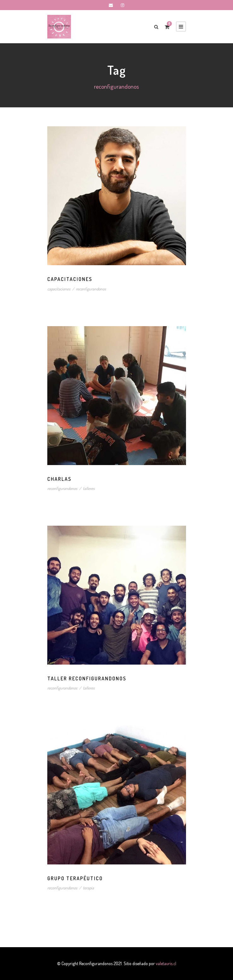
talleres (93, 489)
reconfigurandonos (96, 289)
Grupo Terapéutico (81, 878)
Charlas (62, 479)
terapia (93, 888)
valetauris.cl (173, 963)
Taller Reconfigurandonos (95, 679)
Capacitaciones (74, 279)
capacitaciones (61, 289)
